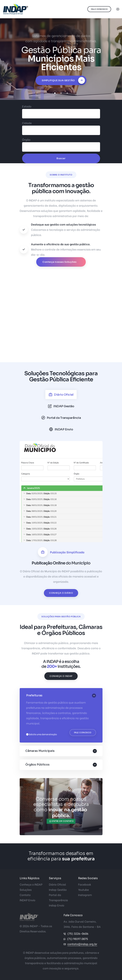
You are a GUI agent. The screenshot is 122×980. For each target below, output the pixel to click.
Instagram (85, 895)
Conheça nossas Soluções (60, 262)
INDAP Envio (27, 900)
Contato (25, 895)
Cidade (27, 123)
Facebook (85, 884)
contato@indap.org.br (82, 944)
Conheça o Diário (61, 593)
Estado (27, 106)
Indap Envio (57, 905)
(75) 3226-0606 (78, 933)
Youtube (83, 890)
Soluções (26, 890)
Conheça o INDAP (61, 676)
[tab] (61, 395)
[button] (55, 93)
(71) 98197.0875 (77, 939)
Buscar (61, 158)
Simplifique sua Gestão (63, 80)
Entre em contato (61, 821)
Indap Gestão (58, 890)
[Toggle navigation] (118, 9)
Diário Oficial (57, 884)
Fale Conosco (99, 9)
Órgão (26, 140)
